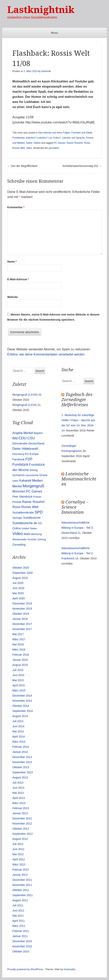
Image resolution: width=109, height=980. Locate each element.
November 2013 (22, 762)
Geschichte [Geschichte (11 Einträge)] (32, 475)
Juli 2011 (18, 905)
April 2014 (19, 737)
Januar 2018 (20, 619)
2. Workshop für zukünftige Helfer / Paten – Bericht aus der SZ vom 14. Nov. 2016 (78, 420)
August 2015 (20, 665)
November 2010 (22, 946)
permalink (54, 148)
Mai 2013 (18, 793)
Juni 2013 (18, 788)
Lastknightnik (41, 10)
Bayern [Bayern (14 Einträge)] (38, 433)
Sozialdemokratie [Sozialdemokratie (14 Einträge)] (23, 513)
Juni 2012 (18, 849)
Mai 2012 (18, 854)
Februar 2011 (21, 931)
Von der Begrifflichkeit (22, 166)
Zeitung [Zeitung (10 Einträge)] (42, 539)
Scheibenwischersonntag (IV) (82, 166)
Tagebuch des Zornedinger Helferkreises (77, 400)
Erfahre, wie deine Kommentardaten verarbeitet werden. (46, 354)
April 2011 (19, 921)
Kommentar (16, 207)
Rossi (87, 143)
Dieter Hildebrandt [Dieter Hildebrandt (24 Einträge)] (25, 449)
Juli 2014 (18, 721)
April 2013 (19, 798)
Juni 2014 (18, 726)
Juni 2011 (18, 911)
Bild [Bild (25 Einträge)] (15, 438)
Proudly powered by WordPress (25, 969)
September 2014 (23, 711)
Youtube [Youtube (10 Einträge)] (32, 539)
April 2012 (19, 859)
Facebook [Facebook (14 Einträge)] (18, 459)
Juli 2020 (18, 583)
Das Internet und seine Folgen (54, 133)
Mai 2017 (18, 634)
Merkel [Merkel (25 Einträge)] (17, 486)
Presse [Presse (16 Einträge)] (17, 502)
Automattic (69, 969)
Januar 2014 (20, 752)
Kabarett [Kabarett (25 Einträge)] (25, 480)
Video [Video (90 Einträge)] (18, 533)
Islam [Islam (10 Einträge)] (15, 481)
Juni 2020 (18, 588)
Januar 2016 (20, 660)
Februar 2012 (21, 870)
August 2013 (20, 777)
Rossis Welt (19, 148)
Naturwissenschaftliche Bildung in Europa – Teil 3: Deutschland (77, 528)
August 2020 (20, 578)
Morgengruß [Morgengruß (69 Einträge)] (33, 486)
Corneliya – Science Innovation (75, 507)
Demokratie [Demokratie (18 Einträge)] (20, 443)
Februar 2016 (21, 655)
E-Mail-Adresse (18, 279)
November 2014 (22, 701)
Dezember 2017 (22, 624)
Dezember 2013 (22, 757)
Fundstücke (18, 138)
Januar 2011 (20, 936)
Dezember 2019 (22, 603)
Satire (29, 143)
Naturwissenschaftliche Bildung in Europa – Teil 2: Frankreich (77, 553)
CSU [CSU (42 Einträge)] (31, 438)
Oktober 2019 (21, 614)
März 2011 (19, 926)
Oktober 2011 (21, 890)
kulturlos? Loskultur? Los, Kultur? (43, 138)
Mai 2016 (18, 644)
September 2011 (23, 895)
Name (12, 262)
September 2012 (23, 834)
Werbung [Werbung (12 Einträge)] (36, 534)
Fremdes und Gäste (82, 133)
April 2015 (19, 685)
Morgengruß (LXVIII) (25, 395)
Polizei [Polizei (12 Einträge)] (37, 497)
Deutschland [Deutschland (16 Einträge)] (36, 443)
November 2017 (22, 629)
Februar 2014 (21, 747)
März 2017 (19, 639)
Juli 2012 (18, 844)
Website (12, 297)
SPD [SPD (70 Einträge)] (39, 512)
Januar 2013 (20, 813)
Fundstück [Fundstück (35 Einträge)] (20, 465)
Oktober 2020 (21, 568)
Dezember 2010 (22, 941)
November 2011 (22, 885)
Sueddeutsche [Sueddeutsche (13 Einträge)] (32, 518)
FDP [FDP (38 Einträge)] (29, 459)
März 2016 (19, 650)
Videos (37, 143)
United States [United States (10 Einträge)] (29, 528)
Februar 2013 (21, 808)
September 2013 (23, 772)
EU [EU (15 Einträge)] (27, 454)
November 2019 (22, 609)
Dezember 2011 (22, 880)
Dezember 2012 (22, 818)
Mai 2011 (18, 916)
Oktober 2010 (21, 951)
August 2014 (20, 716)
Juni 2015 (18, 675)
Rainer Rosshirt (75, 143)
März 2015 (19, 690)
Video (29, 148)
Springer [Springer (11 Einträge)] (17, 518)
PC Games (60, 143)
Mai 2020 (18, 593)
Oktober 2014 (21, 706)
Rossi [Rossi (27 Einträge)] (16, 507)
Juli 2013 (18, 783)
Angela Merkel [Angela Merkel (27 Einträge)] (23, 433)
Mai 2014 (18, 731)
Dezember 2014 (22, 696)
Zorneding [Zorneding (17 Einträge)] (19, 545)
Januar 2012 (20, 875)
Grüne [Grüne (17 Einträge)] (43, 475)
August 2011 (20, 900)
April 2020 (19, 598)
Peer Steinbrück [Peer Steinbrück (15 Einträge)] (22, 497)
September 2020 (23, 573)
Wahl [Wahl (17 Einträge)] (27, 534)
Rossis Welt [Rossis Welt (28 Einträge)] (30, 507)
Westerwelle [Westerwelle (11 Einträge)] (19, 539)
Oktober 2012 (21, 829)
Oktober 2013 (21, 767)
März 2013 (19, 803)
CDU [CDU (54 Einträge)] (22, 438)
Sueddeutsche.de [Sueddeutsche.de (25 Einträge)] (25, 523)
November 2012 (22, 824)
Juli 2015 (18, 670)
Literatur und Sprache (73, 138)
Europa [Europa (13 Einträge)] (34, 454)
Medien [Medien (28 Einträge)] (37, 481)
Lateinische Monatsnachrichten (79, 479)
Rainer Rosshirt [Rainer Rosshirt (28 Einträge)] (33, 502)
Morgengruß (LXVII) (25, 405)
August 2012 (20, 839)
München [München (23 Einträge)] (19, 491)
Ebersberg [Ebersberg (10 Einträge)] (18, 454)
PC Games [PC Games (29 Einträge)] (34, 491)
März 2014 (19, 742)
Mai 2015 (18, 680)
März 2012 (19, 864)
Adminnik (46, 71)
